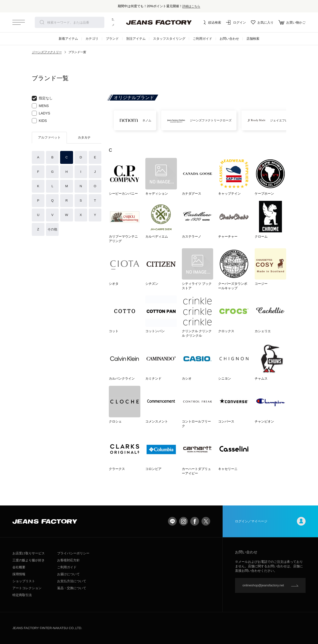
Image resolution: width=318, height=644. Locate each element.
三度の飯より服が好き (29, 560)
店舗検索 (253, 39)
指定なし (42, 98)
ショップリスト (24, 581)
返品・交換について (72, 588)
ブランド (112, 39)
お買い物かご (292, 22)
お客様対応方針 (68, 560)
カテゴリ (92, 39)
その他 (52, 229)
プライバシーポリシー (73, 553)
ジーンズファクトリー (47, 52)
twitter (206, 521)
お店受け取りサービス (29, 553)
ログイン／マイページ (270, 521)
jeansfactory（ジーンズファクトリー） (159, 22)
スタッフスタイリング (169, 39)
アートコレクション (27, 588)
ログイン (236, 22)
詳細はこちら (191, 6)
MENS (40, 106)
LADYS (41, 113)
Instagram (183, 521)
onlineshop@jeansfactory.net (263, 585)
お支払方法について (72, 581)
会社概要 (19, 567)
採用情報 (19, 574)
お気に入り (262, 22)
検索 (42, 22)
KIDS (39, 121)
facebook (195, 521)
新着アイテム (68, 39)
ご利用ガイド (202, 39)
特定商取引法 (22, 595)
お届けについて (68, 574)
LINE (172, 521)
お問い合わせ (229, 39)
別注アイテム (136, 39)
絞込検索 (211, 22)
